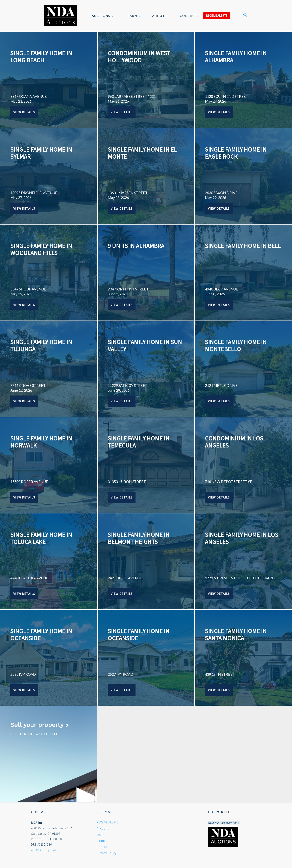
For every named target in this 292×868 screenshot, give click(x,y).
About (160, 16)
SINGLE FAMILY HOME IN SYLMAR (41, 153)
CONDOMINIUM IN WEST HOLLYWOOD (139, 57)
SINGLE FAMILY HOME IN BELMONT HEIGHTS (139, 538)
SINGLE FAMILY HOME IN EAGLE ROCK (236, 153)
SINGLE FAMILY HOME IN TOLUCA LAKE (41, 538)
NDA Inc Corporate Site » (224, 823)
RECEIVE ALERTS (217, 16)
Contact (189, 16)
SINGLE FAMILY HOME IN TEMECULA (139, 442)
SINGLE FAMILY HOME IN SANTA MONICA (236, 634)
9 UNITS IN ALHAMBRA (136, 246)
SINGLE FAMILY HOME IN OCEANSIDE (41, 634)
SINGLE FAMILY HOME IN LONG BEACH (41, 57)
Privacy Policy (107, 853)
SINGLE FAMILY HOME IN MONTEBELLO (236, 345)
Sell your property (40, 725)
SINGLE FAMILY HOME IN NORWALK (41, 442)
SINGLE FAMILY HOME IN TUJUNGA (41, 345)
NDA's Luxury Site (43, 850)
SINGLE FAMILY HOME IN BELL (243, 246)
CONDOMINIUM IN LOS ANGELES (234, 442)
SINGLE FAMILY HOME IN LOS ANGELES (241, 538)
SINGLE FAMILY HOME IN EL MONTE (142, 153)
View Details (24, 112)
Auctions (103, 16)
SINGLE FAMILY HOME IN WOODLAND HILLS (41, 249)
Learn (133, 16)
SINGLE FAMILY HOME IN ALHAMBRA (236, 57)
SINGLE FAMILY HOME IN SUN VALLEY (145, 345)
